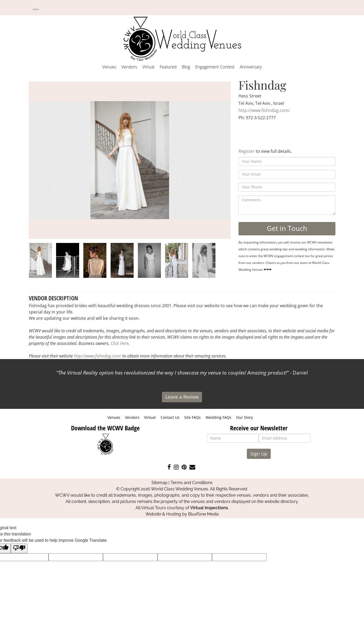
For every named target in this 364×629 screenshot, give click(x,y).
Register (247, 151)
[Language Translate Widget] (36, 9)
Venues (109, 67)
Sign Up (259, 454)
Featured (168, 67)
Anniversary (251, 67)
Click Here (120, 343)
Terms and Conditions (192, 483)
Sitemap (159, 483)
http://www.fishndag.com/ (264, 110)
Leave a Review (182, 397)
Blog (186, 67)
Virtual (148, 67)
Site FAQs (192, 417)
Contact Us (170, 417)
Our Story (245, 417)
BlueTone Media (203, 514)
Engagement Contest (215, 67)
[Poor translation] (19, 548)
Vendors (129, 67)
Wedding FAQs (219, 417)
